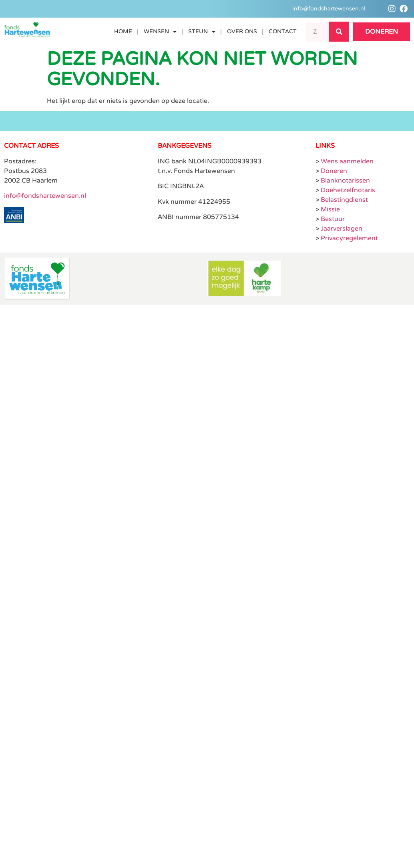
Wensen (160, 32)
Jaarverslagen (342, 229)
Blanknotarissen (345, 181)
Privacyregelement (349, 238)
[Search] (339, 32)
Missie (330, 209)
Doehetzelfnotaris (348, 190)
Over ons (242, 31)
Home (123, 31)
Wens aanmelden (347, 161)
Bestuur (333, 219)
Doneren (334, 171)
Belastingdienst (344, 200)
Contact (282, 31)
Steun (201, 32)
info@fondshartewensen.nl (45, 196)
